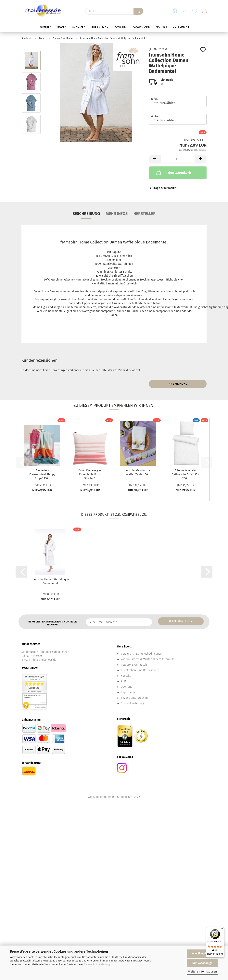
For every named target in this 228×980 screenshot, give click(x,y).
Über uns (127, 687)
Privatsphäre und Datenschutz (140, 670)
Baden (62, 27)
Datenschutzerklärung (97, 964)
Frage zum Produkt (165, 188)
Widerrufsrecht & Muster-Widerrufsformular (148, 659)
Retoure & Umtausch (134, 665)
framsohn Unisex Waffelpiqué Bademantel (50, 581)
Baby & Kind (100, 27)
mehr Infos (117, 214)
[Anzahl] (178, 159)
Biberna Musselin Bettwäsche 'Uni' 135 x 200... (186, 474)
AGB (123, 681)
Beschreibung (86, 214)
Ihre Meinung (178, 384)
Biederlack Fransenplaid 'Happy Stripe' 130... (42, 474)
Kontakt (126, 676)
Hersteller (145, 214)
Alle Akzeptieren (202, 954)
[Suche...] (138, 11)
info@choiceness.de (44, 660)
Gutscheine (181, 27)
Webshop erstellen (100, 797)
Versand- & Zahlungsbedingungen (142, 654)
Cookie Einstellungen (134, 703)
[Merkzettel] (195, 11)
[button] (175, 11)
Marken (161, 27)
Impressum (128, 692)
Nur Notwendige (202, 963)
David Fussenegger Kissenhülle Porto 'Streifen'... (90, 474)
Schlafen (79, 27)
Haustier (121, 27)
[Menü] (222, 929)
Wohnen (45, 27)
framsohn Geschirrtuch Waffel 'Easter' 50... (138, 472)
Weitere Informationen (203, 972)
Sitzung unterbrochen (134, 698)
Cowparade (141, 27)
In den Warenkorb (173, 172)
